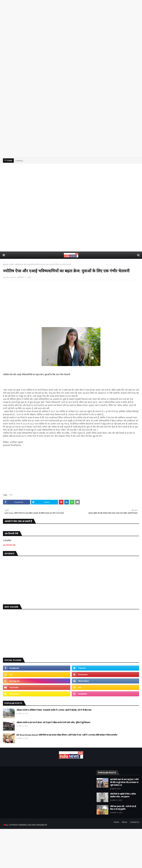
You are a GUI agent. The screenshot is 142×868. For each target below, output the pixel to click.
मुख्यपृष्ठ (6, 264)
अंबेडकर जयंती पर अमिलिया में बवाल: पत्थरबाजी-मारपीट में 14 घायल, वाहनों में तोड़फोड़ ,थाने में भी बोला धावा (54, 710)
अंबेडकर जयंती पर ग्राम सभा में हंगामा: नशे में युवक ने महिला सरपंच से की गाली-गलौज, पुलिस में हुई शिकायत (53, 722)
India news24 (10, 277)
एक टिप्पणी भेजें (9, 545)
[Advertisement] (71, 43)
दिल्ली (11, 264)
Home (116, 822)
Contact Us (135, 822)
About (124, 822)
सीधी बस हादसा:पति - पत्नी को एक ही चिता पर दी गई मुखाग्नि (123, 808)
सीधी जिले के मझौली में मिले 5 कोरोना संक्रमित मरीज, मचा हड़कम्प (123, 795)
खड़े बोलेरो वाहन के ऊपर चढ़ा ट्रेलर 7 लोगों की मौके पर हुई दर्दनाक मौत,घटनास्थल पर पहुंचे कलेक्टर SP (124, 782)
